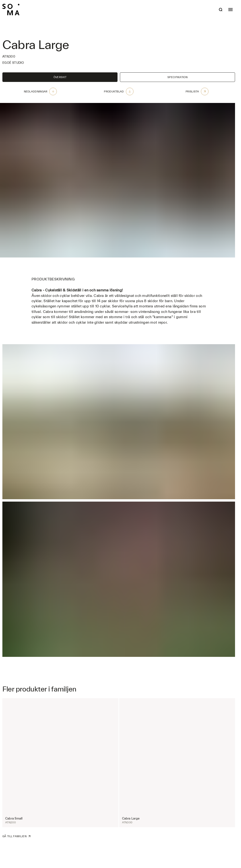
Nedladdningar (40, 91)
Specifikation (177, 77)
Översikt (60, 77)
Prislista (197, 91)
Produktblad (119, 91)
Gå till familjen (16, 836)
